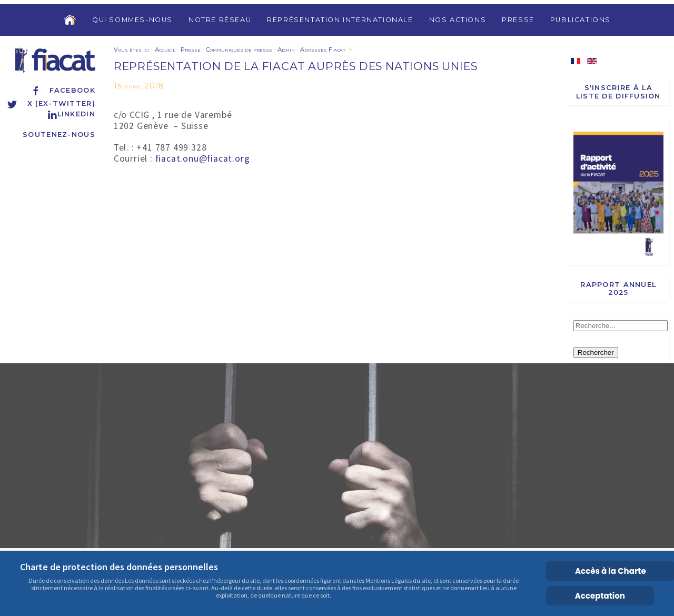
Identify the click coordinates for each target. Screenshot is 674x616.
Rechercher (596, 352)
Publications (581, 20)
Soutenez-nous (59, 135)
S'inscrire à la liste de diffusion (618, 92)
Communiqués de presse (239, 49)
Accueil (165, 49)
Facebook (63, 90)
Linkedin (71, 114)
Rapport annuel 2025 (618, 289)
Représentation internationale (340, 20)
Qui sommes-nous (132, 20)
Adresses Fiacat (323, 49)
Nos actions (458, 20)
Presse (518, 20)
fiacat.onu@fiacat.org (203, 158)
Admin (286, 49)
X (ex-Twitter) (51, 103)
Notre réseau (220, 20)
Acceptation (600, 596)
